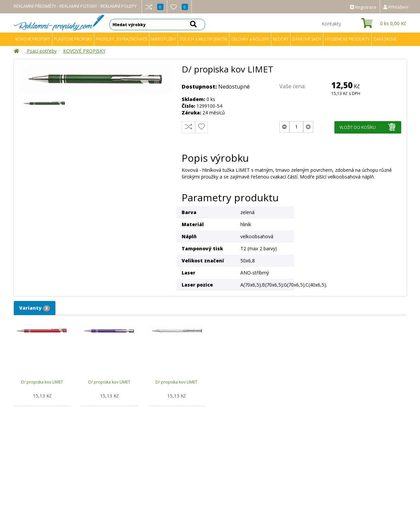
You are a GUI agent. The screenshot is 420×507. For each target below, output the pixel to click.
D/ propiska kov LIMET (42, 382)
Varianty (35, 308)
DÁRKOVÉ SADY (307, 39)
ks (393, 23)
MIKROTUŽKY (164, 39)
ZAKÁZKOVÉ (385, 39)
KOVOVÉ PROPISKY (33, 39)
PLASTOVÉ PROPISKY (73, 39)
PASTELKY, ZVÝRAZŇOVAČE (122, 39)
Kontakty (331, 24)
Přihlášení (396, 7)
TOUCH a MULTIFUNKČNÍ (203, 39)
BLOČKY (281, 39)
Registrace (363, 7)
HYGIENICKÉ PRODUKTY (347, 39)
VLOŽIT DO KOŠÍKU (368, 127)
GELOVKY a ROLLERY (250, 39)
